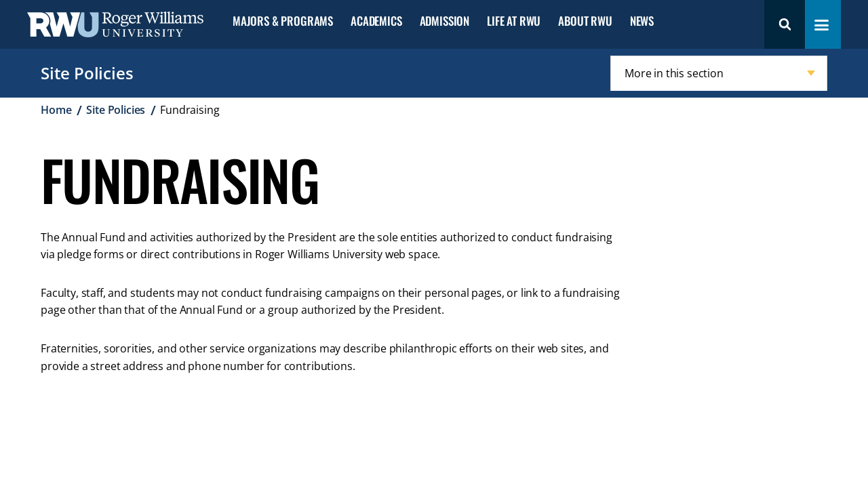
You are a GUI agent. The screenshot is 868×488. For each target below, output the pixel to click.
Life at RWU (514, 21)
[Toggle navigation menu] (822, 25)
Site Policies (87, 73)
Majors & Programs (283, 21)
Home (56, 110)
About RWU (585, 21)
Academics (376, 21)
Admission (445, 21)
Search (785, 24)
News (642, 21)
